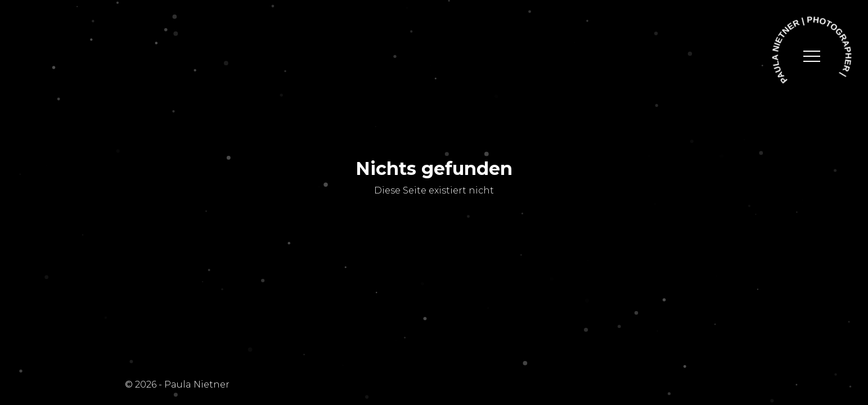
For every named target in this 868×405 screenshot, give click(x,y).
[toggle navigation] (812, 56)
